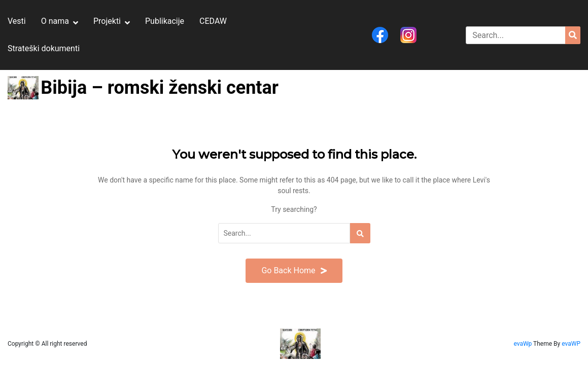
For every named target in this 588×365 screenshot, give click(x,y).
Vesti (17, 21)
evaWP (571, 344)
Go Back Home (294, 270)
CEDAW (213, 21)
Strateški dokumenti (44, 48)
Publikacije (165, 21)
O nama (55, 21)
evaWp (523, 344)
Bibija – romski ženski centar (160, 88)
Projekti (107, 21)
